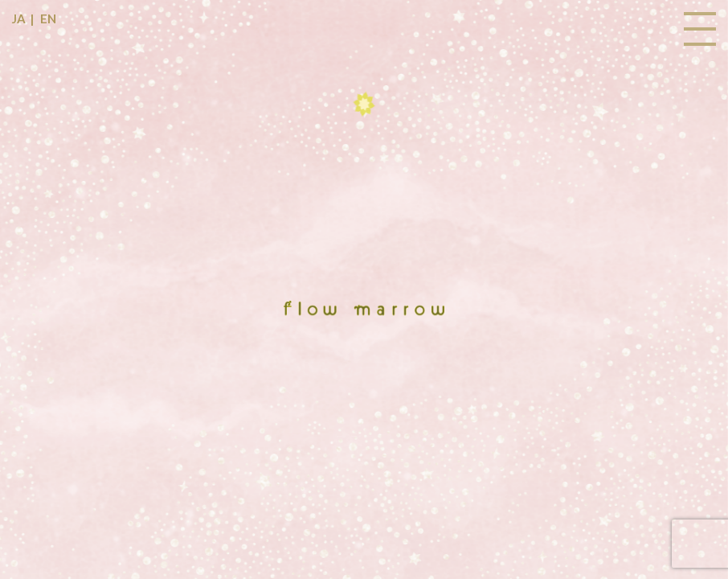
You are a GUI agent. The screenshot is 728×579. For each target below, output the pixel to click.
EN (48, 18)
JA (19, 18)
